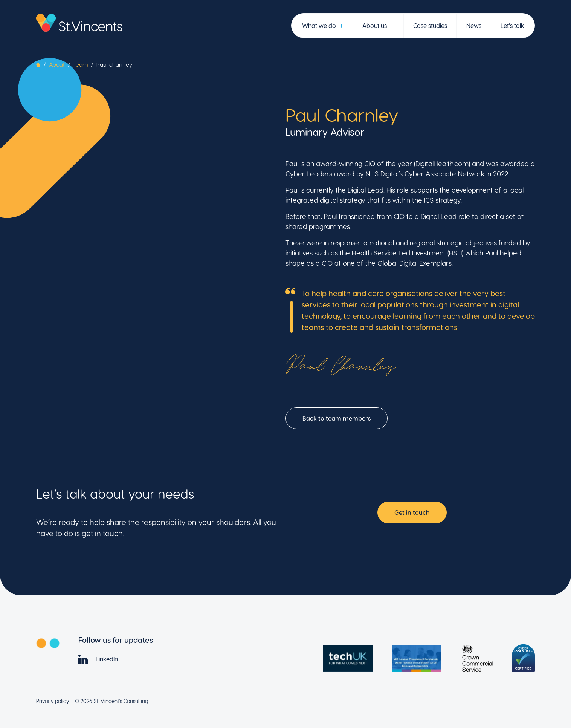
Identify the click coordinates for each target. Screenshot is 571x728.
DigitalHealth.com (442, 163)
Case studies (430, 25)
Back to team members (337, 418)
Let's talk (512, 25)
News (474, 25)
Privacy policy (53, 701)
